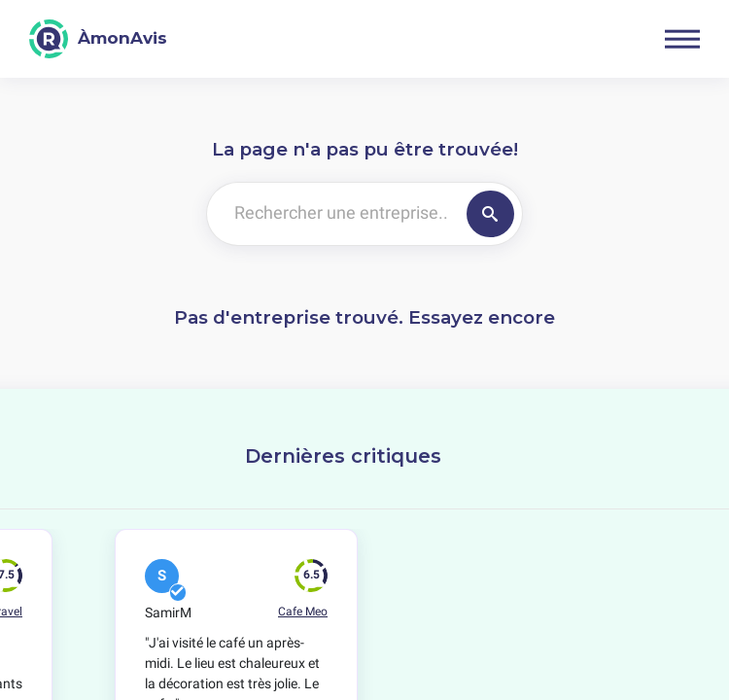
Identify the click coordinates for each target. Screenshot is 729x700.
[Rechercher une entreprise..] (333, 214)
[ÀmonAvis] (98, 39)
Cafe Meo (303, 612)
